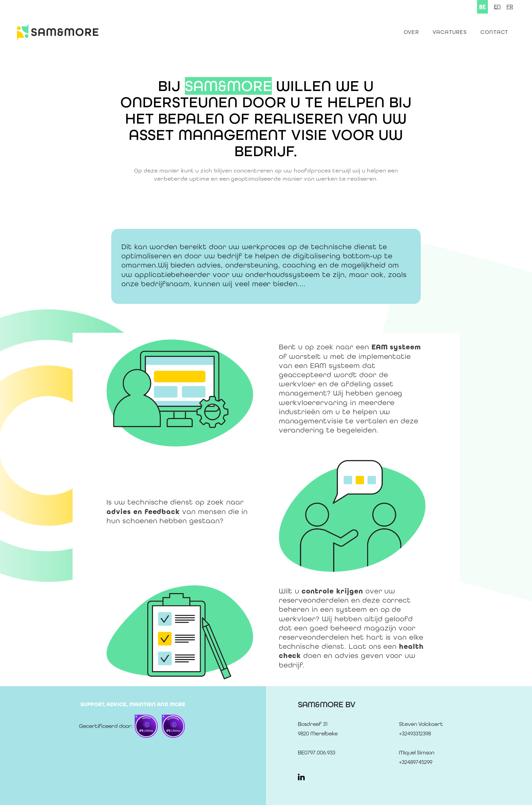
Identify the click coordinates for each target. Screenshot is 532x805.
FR (510, 7)
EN (497, 7)
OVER (411, 32)
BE (482, 7)
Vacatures (450, 32)
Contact (494, 32)
